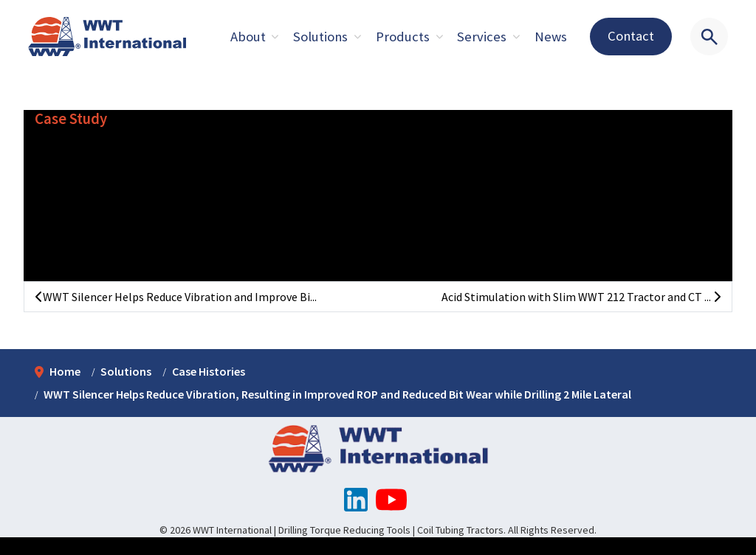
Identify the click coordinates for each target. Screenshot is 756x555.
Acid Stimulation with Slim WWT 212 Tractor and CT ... (581, 297)
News (551, 37)
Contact (631, 36)
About (248, 37)
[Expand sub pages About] (275, 37)
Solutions (320, 37)
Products (403, 37)
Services (482, 37)
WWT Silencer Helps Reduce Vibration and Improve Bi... (176, 297)
